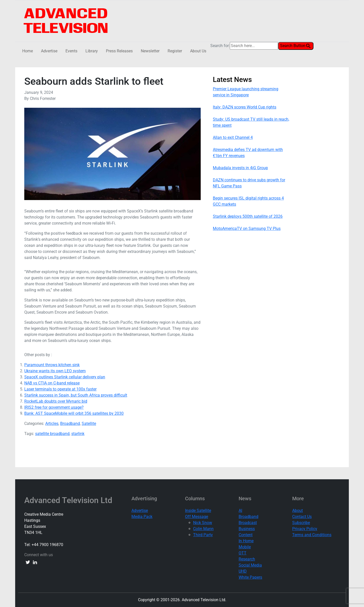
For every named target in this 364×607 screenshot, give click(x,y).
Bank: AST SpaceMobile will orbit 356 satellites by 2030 (74, 413)
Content (246, 535)
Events (71, 51)
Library (92, 51)
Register (175, 51)
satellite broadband (52, 434)
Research (247, 559)
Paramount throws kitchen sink (52, 365)
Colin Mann (203, 529)
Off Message (197, 517)
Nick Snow (203, 523)
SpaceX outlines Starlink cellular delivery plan (65, 377)
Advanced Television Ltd (69, 500)
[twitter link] (28, 562)
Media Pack (142, 517)
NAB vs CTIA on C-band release (52, 383)
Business (247, 529)
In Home (246, 541)
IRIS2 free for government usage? (54, 407)
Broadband (70, 424)
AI (240, 511)
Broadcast (248, 523)
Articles (52, 424)
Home (28, 51)
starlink (78, 434)
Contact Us (302, 517)
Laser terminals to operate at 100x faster (60, 389)
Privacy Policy (305, 529)
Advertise (49, 51)
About (298, 511)
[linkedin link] (35, 562)
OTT (243, 553)
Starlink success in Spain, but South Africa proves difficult (76, 395)
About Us (198, 51)
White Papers (250, 577)
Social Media (250, 565)
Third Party (203, 535)
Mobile (245, 547)
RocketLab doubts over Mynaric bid (56, 401)
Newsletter (150, 51)
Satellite (89, 424)
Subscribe (301, 523)
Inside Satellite (198, 511)
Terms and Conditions (312, 535)
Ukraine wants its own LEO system (55, 371)
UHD (243, 571)
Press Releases (119, 51)
